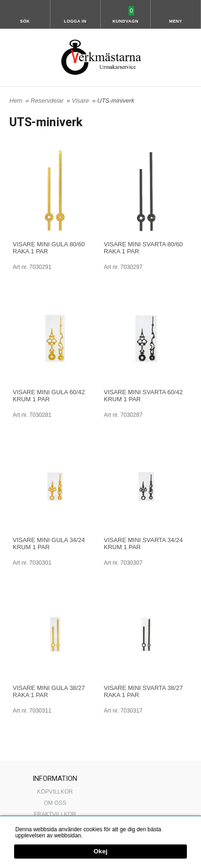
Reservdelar (48, 101)
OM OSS (55, 803)
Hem (16, 101)
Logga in (75, 21)
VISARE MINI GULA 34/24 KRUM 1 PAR (49, 544)
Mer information (103, 836)
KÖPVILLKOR (55, 792)
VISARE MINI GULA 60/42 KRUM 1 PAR (49, 396)
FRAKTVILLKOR (55, 814)
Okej (100, 852)
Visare (81, 101)
